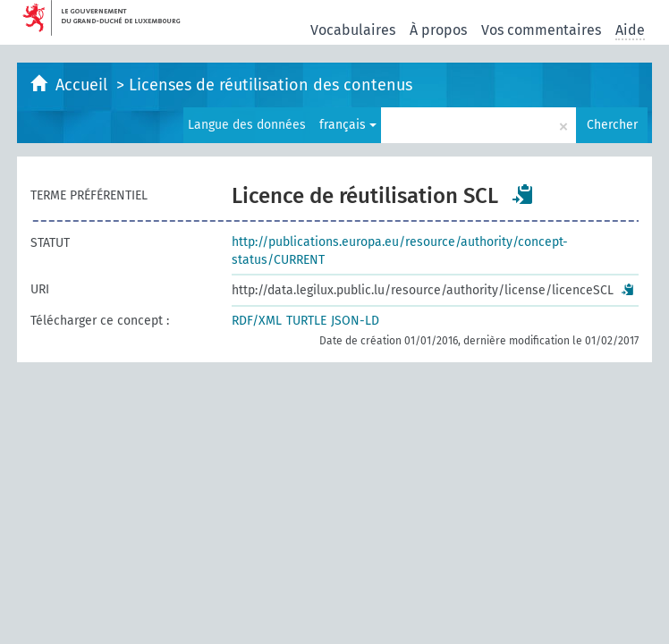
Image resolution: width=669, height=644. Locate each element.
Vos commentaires (541, 30)
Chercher (612, 125)
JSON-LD (355, 321)
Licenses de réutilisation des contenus (271, 85)
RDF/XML (257, 321)
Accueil (84, 85)
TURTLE (306, 321)
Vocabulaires (353, 30)
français (348, 125)
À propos (438, 30)
